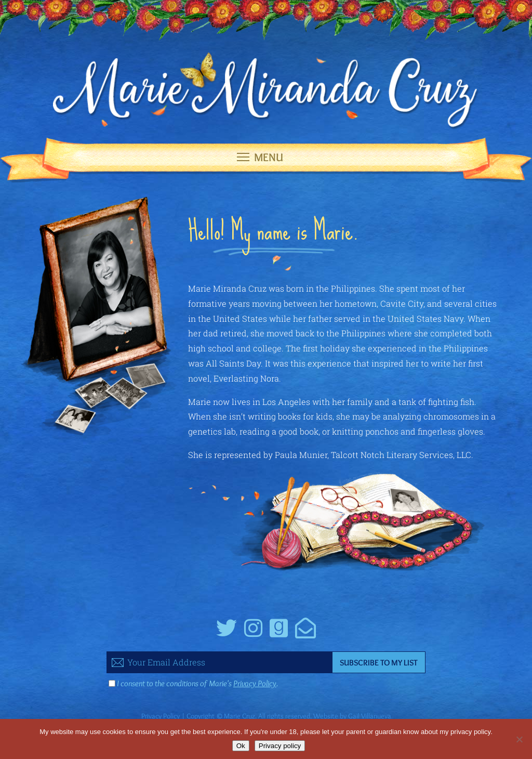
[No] (519, 739)
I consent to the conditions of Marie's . (197, 683)
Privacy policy (280, 746)
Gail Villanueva (370, 716)
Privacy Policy (255, 683)
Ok (241, 746)
